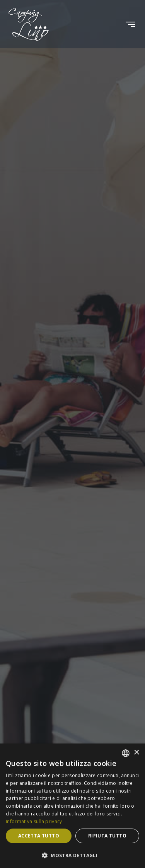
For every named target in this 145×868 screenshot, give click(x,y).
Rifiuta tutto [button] (107, 836)
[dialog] (72, 806)
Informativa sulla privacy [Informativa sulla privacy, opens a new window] (34, 821)
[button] (72, 855)
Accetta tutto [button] (39, 836)
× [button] (136, 753)
